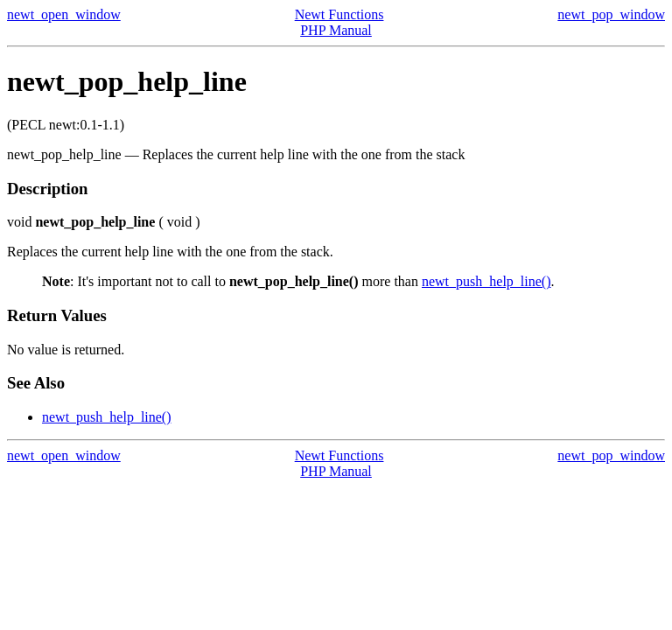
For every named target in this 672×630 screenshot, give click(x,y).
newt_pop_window (611, 14)
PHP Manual (336, 30)
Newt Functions (339, 14)
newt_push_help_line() (486, 281)
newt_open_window (64, 14)
